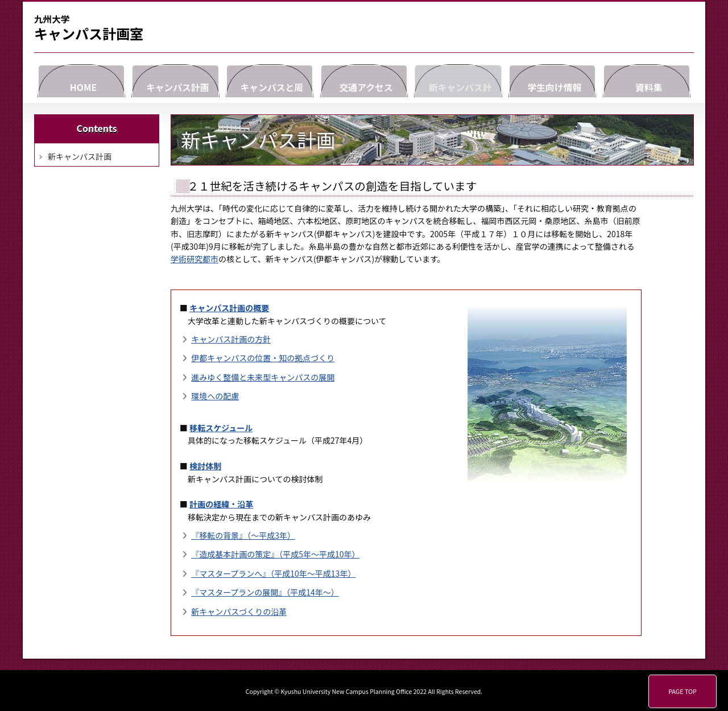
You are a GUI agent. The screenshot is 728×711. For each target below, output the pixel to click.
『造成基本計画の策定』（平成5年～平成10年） (275, 554)
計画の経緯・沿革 (221, 504)
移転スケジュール (221, 428)
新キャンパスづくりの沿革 (239, 611)
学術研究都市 (195, 259)
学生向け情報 (552, 80)
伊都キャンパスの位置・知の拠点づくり (263, 358)
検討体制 (205, 466)
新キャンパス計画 (458, 80)
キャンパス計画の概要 (229, 308)
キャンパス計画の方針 (231, 339)
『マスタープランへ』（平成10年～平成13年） (273, 573)
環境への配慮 (215, 396)
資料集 (647, 80)
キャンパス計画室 (89, 28)
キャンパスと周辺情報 (270, 80)
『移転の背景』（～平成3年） (243, 535)
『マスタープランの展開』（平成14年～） (265, 592)
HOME (81, 80)
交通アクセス (364, 80)
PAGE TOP (682, 691)
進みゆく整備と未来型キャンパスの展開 (263, 377)
